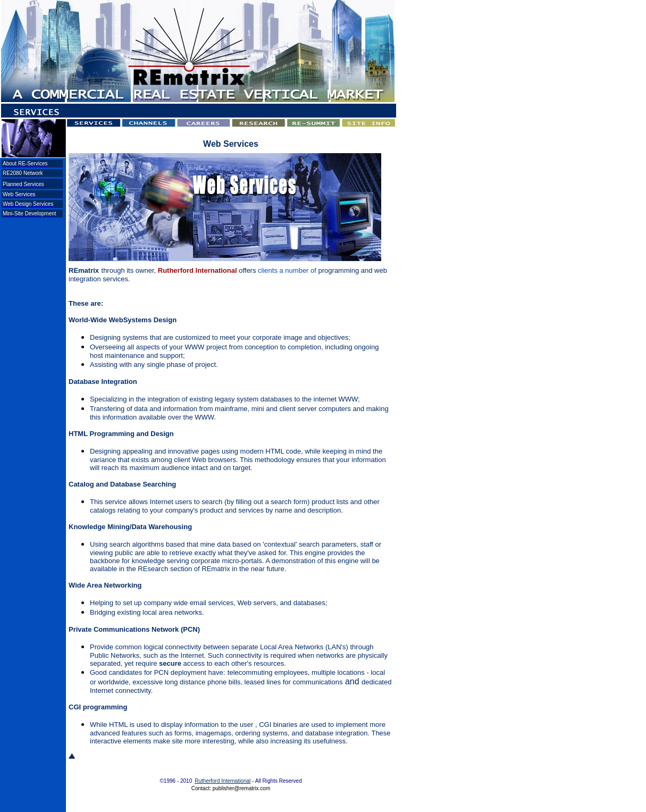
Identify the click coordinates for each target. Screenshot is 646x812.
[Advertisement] (32, 253)
